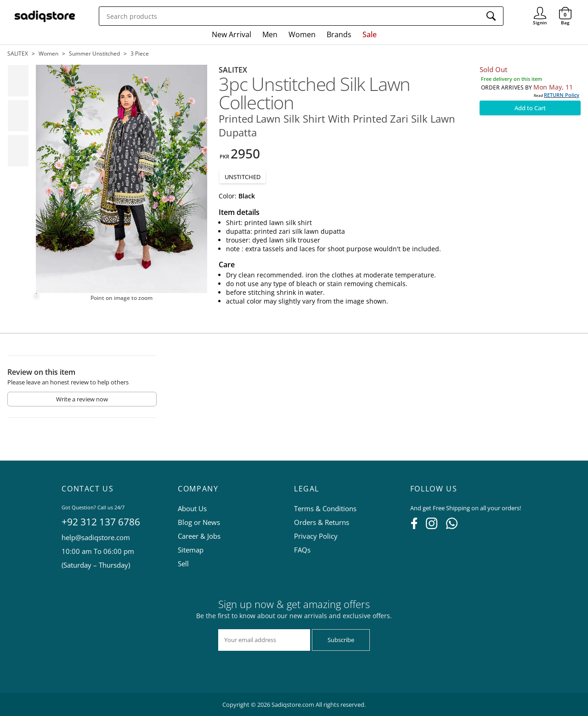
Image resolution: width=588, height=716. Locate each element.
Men (270, 34)
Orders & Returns (322, 522)
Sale (370, 34)
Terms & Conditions (325, 508)
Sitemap (191, 550)
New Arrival (232, 34)
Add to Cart (530, 108)
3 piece (140, 54)
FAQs (302, 550)
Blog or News (199, 522)
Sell (183, 564)
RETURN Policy (562, 95)
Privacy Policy (316, 536)
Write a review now (82, 399)
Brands (339, 34)
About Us (192, 508)
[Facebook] (414, 526)
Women (302, 34)
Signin (540, 9)
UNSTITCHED (243, 177)
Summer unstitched (94, 54)
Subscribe (341, 640)
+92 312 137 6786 (101, 522)
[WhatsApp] (452, 526)
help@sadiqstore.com (96, 537)
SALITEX (18, 54)
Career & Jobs (199, 536)
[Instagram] (432, 526)
